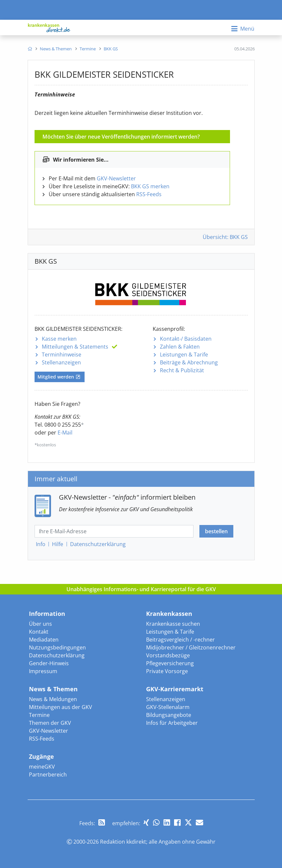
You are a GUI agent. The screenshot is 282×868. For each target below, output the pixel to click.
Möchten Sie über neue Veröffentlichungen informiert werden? (121, 137)
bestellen (216, 531)
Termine (39, 715)
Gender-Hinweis (49, 663)
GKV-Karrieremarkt (175, 689)
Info (41, 544)
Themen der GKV (50, 723)
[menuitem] (30, 49)
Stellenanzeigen (61, 362)
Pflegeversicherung (170, 663)
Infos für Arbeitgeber (172, 723)
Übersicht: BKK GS (225, 237)
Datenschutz (98, 544)
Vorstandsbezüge (168, 655)
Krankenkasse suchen (173, 624)
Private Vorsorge (167, 671)
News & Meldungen (53, 699)
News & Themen (53, 689)
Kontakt (39, 632)
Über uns (40, 624)
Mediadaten (44, 640)
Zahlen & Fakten (180, 347)
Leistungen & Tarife (184, 355)
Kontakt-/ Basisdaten (186, 339)
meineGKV (42, 767)
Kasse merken (59, 339)
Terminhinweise (62, 355)
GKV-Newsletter (116, 178)
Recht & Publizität (182, 370)
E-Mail (65, 433)
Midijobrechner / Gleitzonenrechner (191, 647)
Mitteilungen (75, 347)
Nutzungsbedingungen (57, 647)
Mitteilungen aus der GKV (61, 707)
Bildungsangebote (169, 715)
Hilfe (58, 544)
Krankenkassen (169, 614)
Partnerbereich (48, 775)
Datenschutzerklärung (57, 655)
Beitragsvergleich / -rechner (180, 640)
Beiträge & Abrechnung (189, 362)
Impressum (43, 671)
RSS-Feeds (149, 194)
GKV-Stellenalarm (168, 707)
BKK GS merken (150, 186)
